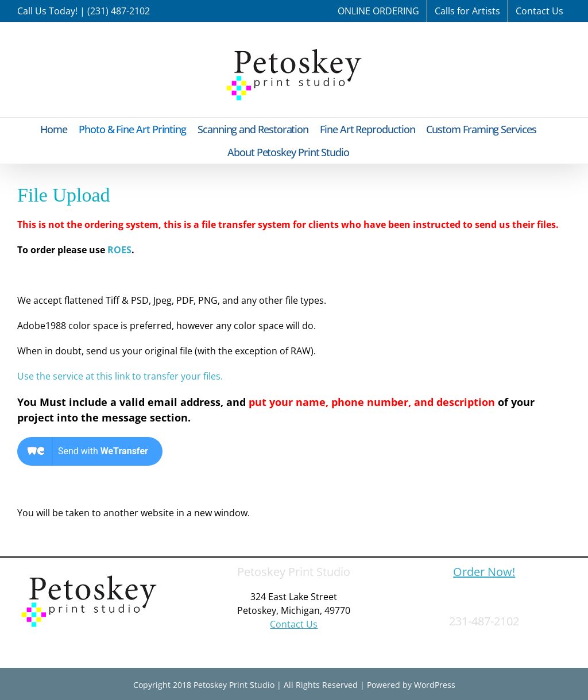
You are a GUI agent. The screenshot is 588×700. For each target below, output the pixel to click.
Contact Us (294, 624)
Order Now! (484, 572)
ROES (119, 250)
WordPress (435, 685)
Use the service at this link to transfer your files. (120, 376)
